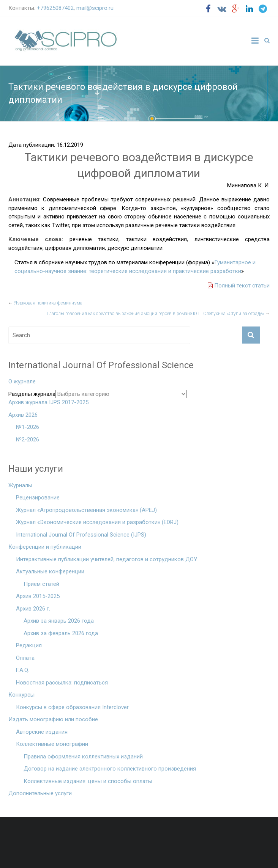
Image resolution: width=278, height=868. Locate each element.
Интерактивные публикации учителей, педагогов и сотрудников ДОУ (107, 559)
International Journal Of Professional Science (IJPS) (81, 535)
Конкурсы (21, 695)
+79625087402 (55, 8)
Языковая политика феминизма (45, 303)
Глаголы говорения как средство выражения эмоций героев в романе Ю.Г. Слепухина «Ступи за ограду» (158, 314)
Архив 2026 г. (33, 609)
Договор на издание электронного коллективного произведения (110, 769)
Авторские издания (42, 732)
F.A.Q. (23, 670)
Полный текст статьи (239, 286)
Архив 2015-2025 (38, 596)
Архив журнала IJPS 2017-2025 (48, 402)
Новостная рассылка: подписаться (62, 683)
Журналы (20, 485)
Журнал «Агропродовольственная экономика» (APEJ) (86, 510)
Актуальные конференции (50, 571)
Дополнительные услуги (40, 793)
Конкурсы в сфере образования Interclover (72, 707)
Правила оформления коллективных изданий (83, 757)
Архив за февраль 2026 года (61, 633)
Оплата (25, 658)
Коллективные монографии (52, 744)
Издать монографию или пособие (53, 719)
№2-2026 (28, 439)
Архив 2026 (23, 415)
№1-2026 (28, 427)
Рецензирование (38, 498)
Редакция (29, 645)
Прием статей (41, 584)
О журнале (22, 381)
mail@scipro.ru (95, 8)
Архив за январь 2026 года (59, 621)
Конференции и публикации (45, 547)
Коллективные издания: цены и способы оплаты (88, 781)
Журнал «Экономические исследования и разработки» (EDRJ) (97, 522)
